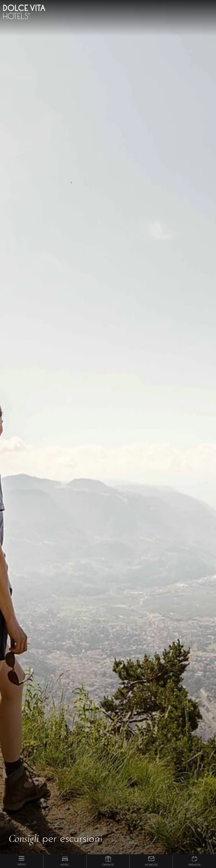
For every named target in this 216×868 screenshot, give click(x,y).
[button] (65, 859)
